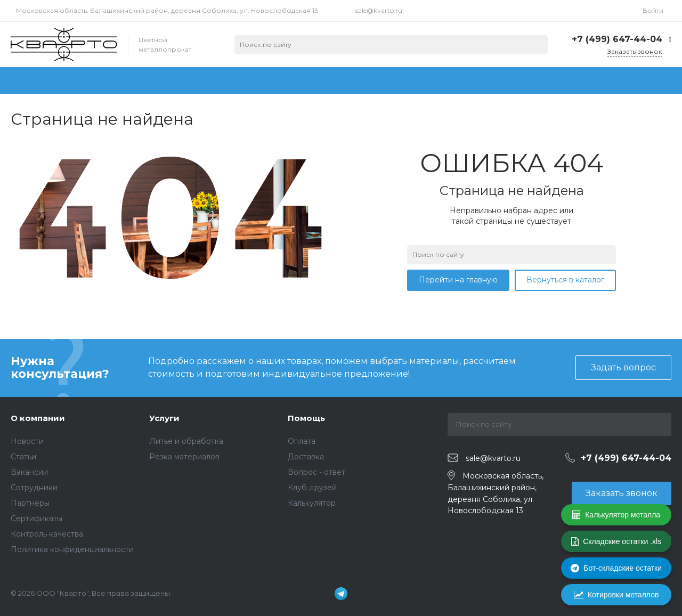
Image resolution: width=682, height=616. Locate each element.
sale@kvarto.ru (379, 10)
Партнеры (30, 503)
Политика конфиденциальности (72, 549)
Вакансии (29, 472)
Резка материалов (184, 457)
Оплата (302, 441)
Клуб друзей (312, 488)
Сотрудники (34, 488)
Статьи (23, 457)
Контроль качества (47, 534)
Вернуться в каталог (565, 280)
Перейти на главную (458, 280)
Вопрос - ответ (316, 472)
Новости (27, 441)
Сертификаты (36, 518)
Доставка (306, 457)
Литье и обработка (186, 441)
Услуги (164, 418)
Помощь (306, 418)
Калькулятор (312, 503)
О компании (38, 418)
